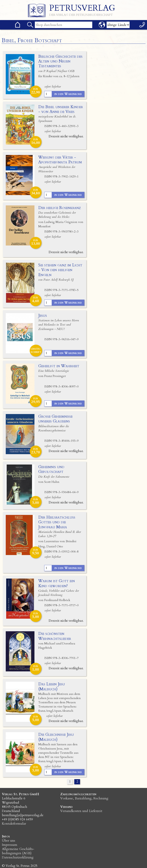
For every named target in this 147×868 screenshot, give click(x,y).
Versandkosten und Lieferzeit (81, 811)
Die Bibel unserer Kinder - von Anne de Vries (61, 109)
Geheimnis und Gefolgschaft (51, 469)
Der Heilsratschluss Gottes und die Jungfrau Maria (57, 522)
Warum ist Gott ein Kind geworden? (57, 583)
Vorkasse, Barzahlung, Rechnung (84, 798)
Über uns (9, 841)
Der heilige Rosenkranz (60, 208)
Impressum (10, 845)
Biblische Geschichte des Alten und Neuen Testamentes (60, 61)
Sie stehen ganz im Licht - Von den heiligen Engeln (60, 270)
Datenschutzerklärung (18, 857)
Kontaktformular (14, 824)
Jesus (43, 316)
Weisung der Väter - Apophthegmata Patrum (60, 160)
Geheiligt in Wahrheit (59, 366)
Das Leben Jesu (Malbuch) (52, 686)
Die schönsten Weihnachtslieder (55, 636)
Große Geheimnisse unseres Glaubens (55, 419)
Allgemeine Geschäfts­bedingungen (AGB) (18, 851)
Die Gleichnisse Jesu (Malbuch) (56, 737)
